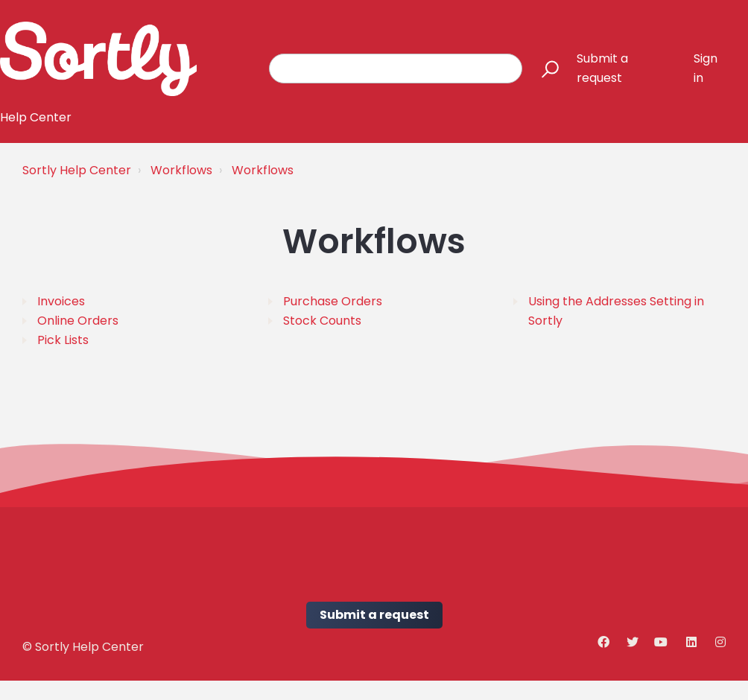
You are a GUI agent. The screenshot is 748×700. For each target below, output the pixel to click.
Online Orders (78, 321)
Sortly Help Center (77, 170)
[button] (543, 69)
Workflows (181, 170)
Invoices (61, 301)
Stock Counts (322, 321)
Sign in (706, 68)
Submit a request (602, 68)
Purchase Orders (333, 301)
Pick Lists (63, 340)
